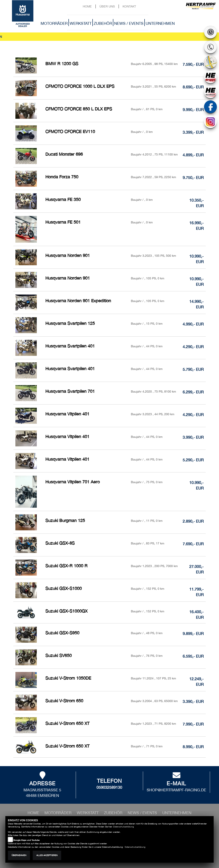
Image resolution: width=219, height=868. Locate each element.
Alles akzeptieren (47, 855)
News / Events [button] (129, 23)
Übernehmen (19, 855)
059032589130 (109, 787)
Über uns (107, 6)
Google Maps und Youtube (26, 840)
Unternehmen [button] (160, 23)
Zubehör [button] (103, 23)
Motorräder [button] (54, 23)
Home (87, 6)
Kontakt (129, 6)
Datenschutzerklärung (124, 827)
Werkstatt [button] (81, 23)
